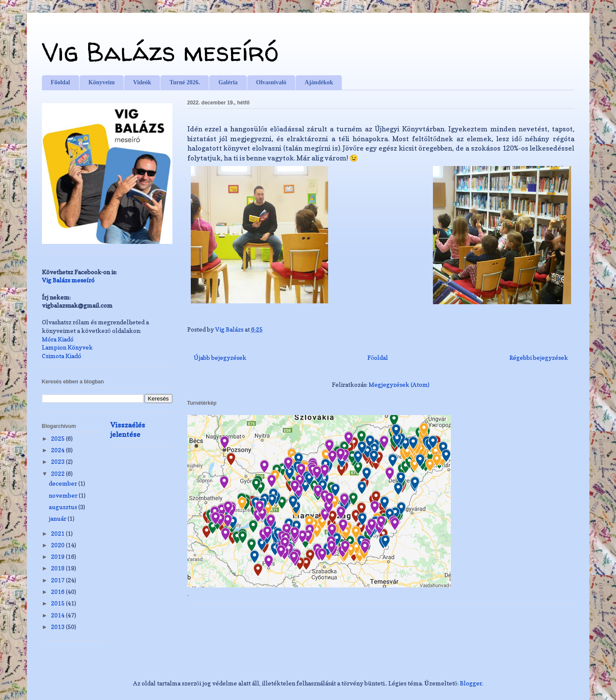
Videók (142, 82)
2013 (58, 627)
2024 (58, 450)
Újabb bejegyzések (220, 357)
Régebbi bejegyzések (539, 357)
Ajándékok (319, 82)
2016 (58, 592)
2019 (58, 556)
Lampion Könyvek (67, 347)
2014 (58, 615)
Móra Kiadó (58, 339)
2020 (58, 545)
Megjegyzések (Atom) (399, 384)
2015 (58, 603)
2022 (58, 473)
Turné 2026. (185, 82)
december (64, 483)
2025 (58, 438)
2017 (58, 580)
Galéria (228, 82)
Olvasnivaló (271, 82)
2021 (58, 533)
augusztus (64, 507)
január (58, 518)
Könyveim (102, 82)
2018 (58, 568)
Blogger (471, 683)
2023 (58, 461)
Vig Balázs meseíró (160, 52)
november (64, 495)
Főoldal (61, 82)
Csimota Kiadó (62, 356)
